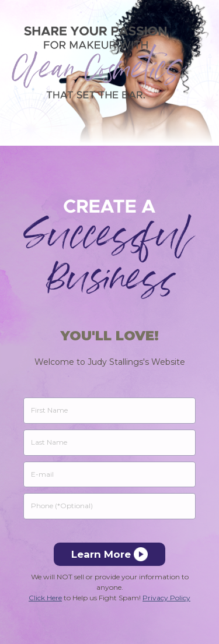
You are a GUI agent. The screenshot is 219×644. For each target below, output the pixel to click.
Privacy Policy (166, 598)
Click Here (45, 598)
